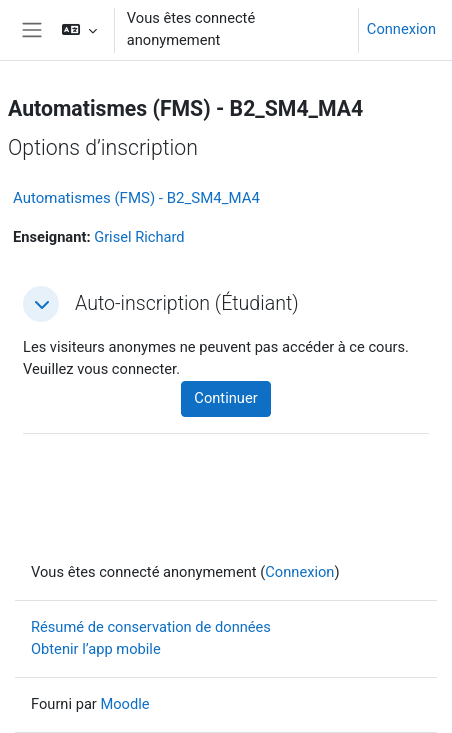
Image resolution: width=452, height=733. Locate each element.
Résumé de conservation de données (151, 627)
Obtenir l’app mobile (96, 649)
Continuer (225, 398)
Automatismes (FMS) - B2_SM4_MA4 (136, 198)
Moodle (124, 704)
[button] (78, 30)
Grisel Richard (139, 237)
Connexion (401, 29)
